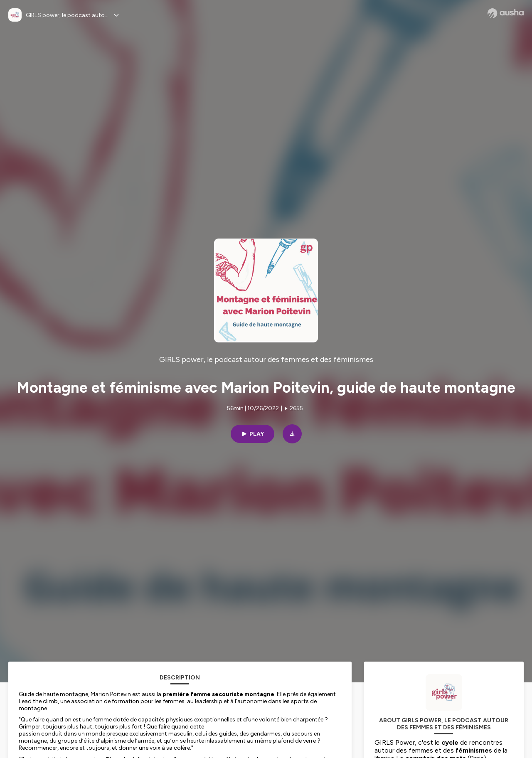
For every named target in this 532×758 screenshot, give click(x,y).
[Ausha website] (506, 13)
